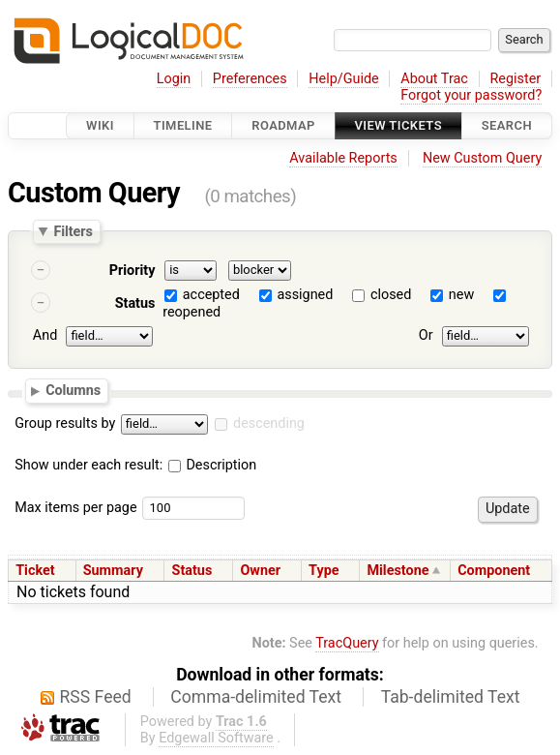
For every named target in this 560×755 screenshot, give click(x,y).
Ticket (35, 571)
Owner (260, 571)
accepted (211, 295)
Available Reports (343, 158)
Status (135, 303)
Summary (113, 571)
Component (494, 571)
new (461, 295)
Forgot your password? (471, 95)
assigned (305, 295)
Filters (73, 231)
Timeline (183, 125)
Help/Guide (343, 79)
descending (269, 423)
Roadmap (283, 125)
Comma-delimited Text (256, 697)
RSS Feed (96, 697)
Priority (133, 271)
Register (515, 79)
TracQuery (347, 643)
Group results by (65, 423)
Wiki (100, 125)
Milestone (398, 571)
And (45, 335)
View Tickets (398, 125)
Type (324, 571)
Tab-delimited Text (451, 697)
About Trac (434, 79)
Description (212, 465)
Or (426, 335)
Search (507, 125)
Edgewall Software (216, 738)
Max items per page (75, 508)
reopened (192, 312)
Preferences (250, 79)
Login (174, 79)
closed (391, 295)
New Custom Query (482, 158)
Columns (73, 390)
